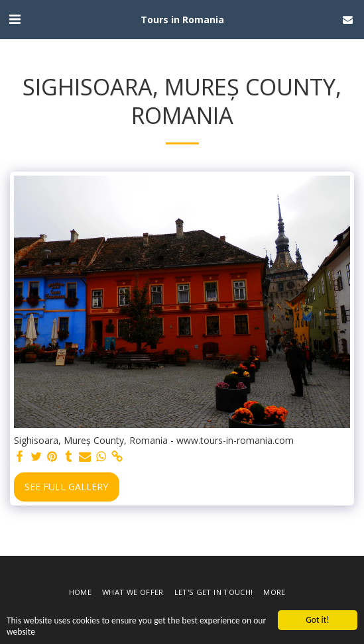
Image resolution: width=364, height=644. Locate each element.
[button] (15, 19)
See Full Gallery (66, 487)
